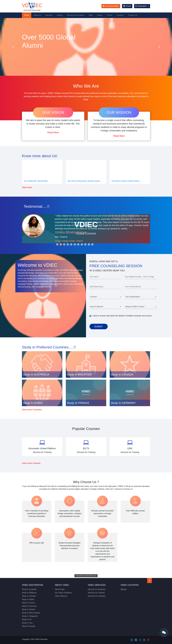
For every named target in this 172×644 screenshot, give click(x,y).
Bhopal (124, 589)
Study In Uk (27, 619)
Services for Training (96, 593)
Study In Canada (29, 596)
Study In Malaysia (29, 593)
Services (49, 15)
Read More (53, 132)
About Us (37, 15)
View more (27, 187)
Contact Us (133, 15)
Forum (110, 15)
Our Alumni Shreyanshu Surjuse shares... (85, 181)
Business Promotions (76, 15)
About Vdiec (60, 589)
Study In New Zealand (31, 613)
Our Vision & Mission (63, 593)
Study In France (28, 603)
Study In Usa (27, 623)
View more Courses (31, 463)
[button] (13, 47)
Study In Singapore (30, 616)
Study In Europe (29, 626)
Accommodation (111, 6)
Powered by (86, 576)
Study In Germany (29, 606)
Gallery (60, 15)
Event (127, 6)
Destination (141, 6)
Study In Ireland (28, 609)
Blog (91, 15)
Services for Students (97, 589)
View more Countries (32, 410)
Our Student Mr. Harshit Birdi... (36, 181)
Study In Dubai (28, 599)
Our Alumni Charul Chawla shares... (126, 181)
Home (28, 15)
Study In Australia (29, 589)
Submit (99, 327)
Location (120, 15)
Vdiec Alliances (61, 596)
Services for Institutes (97, 596)
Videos (100, 15)
